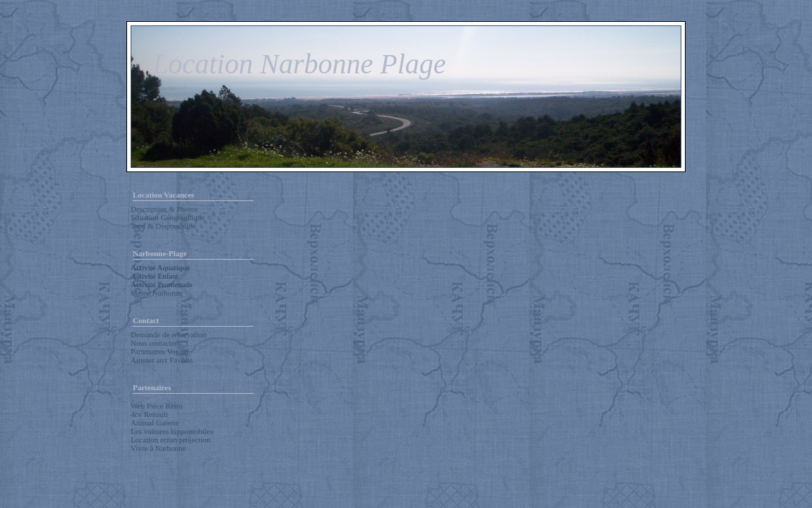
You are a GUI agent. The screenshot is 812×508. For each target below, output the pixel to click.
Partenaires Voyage (160, 351)
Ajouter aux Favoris (162, 360)
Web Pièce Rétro (157, 406)
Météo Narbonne (157, 293)
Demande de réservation (168, 334)
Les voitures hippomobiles (172, 431)
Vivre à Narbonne (158, 448)
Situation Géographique (168, 217)
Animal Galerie (155, 423)
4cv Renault (149, 414)
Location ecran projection (171, 440)
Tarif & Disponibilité (163, 226)
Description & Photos (164, 209)
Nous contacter (154, 343)
